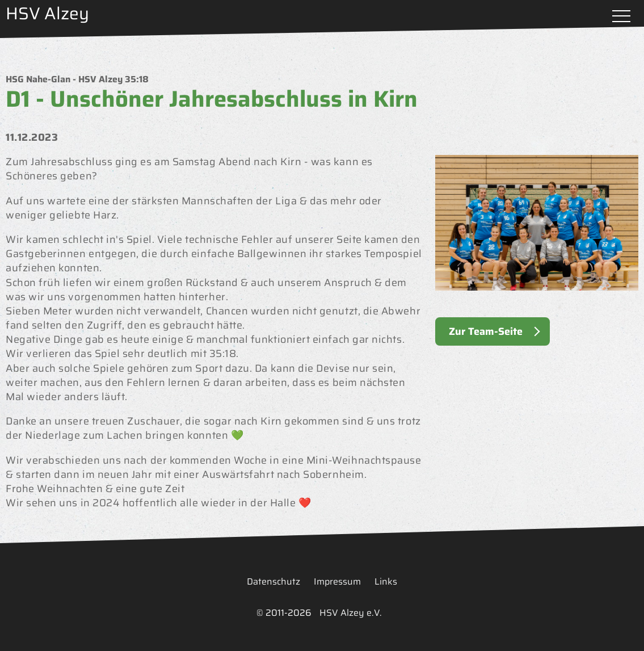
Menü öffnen (621, 17)
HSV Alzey (47, 13)
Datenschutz (273, 581)
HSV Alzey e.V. (351, 613)
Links (386, 581)
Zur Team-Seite (486, 331)
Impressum (337, 581)
